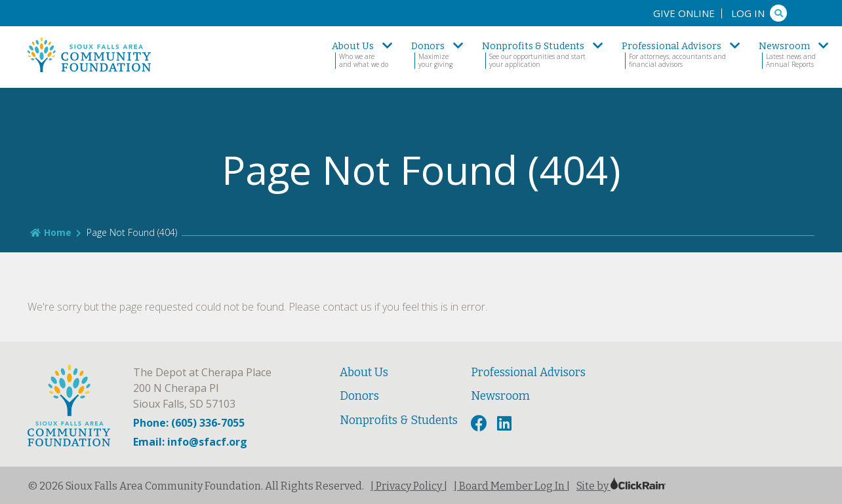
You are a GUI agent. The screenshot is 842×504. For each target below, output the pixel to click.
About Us (364, 373)
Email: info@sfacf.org (190, 442)
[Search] (778, 13)
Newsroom (500, 396)
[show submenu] (387, 46)
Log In (748, 13)
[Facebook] (481, 424)
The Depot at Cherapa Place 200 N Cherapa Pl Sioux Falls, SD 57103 (202, 388)
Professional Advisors (528, 373)
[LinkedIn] (506, 424)
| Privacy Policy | (409, 486)
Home (51, 232)
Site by (621, 486)
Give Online (684, 13)
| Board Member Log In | (512, 486)
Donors (359, 396)
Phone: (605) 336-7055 (189, 423)
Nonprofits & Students (399, 420)
